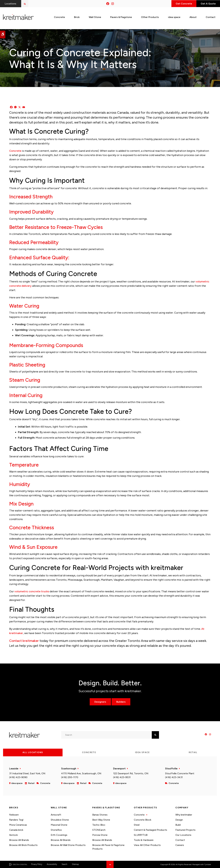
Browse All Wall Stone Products (68, 845)
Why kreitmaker (184, 815)
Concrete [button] (59, 17)
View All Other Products (147, 845)
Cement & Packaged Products (150, 830)
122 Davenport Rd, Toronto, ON (131, 773)
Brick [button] (77, 17)
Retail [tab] (193, 752)
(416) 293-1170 (70, 777)
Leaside (14, 769)
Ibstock (13, 835)
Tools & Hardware (144, 840)
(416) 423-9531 (122, 777)
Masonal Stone (59, 825)
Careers (180, 845)
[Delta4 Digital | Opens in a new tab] (18, 864)
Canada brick (16, 830)
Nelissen (14, 815)
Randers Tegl (16, 820)
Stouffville (171, 769)
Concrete (15, 151)
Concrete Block (143, 820)
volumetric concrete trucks (32, 591)
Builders (121, 702)
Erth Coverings (59, 835)
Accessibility (52, 864)
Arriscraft (56, 815)
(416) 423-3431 (174, 777)
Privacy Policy (37, 864)
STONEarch (99, 830)
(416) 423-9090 (18, 777)
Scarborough (69, 769)
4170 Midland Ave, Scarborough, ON (81, 773)
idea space (174, 17)
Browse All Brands (19, 840)
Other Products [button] (150, 17)
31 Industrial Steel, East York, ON (27, 773)
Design (179, 820)
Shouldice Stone (60, 820)
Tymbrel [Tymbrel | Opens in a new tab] (208, 864)
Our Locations (183, 835)
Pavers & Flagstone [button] (121, 17)
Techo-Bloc (99, 825)
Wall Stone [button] (95, 17)
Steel (137, 825)
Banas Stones (100, 815)
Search (64, 864)
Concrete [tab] (89, 752)
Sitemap (75, 864)
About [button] (193, 17)
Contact (180, 840)
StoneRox (56, 830)
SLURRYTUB (141, 835)
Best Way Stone (101, 820)
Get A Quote (208, 4)
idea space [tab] (142, 752)
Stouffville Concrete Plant (180, 773)
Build (178, 825)
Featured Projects (185, 830)
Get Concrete (182, 4)
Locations (11, 4)
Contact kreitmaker (24, 641)
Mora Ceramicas (18, 825)
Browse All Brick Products (23, 845)
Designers (100, 702)
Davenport (119, 769)
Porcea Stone (100, 835)
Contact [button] (211, 17)
